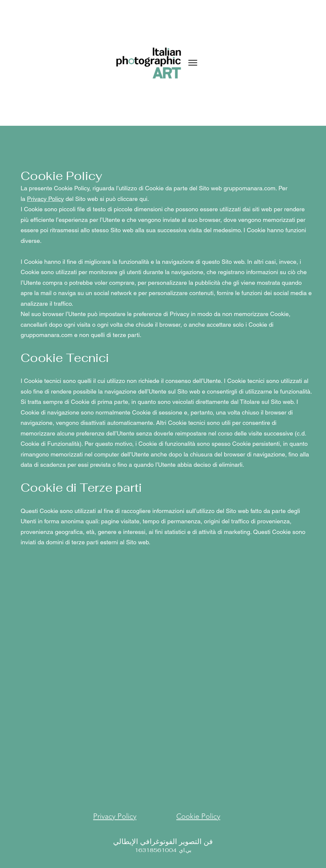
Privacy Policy (45, 199)
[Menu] (193, 63)
